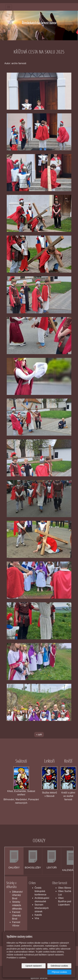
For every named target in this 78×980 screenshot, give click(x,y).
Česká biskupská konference (40, 891)
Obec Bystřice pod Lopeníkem (65, 901)
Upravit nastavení (36, 966)
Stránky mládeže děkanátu (17, 905)
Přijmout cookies (60, 972)
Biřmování (9, 799)
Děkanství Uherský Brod (17, 895)
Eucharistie (20, 791)
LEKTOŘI (52, 868)
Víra (37, 918)
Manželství (21, 799)
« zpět (39, 734)
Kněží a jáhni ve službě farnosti (68, 796)
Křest (10, 791)
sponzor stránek (39, 978)
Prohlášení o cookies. (17, 958)
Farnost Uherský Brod (17, 915)
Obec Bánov (65, 888)
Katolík (38, 915)
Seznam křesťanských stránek (42, 908)
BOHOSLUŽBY (33, 868)
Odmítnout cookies (60, 966)
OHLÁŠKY (14, 868)
